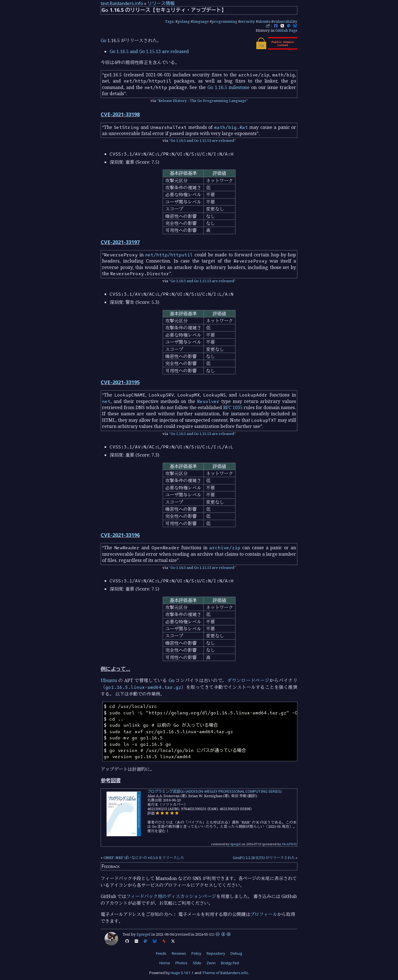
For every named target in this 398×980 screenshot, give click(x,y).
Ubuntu (109, 680)
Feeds (161, 953)
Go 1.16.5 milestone (229, 87)
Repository (216, 953)
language (201, 21)
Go (103, 40)
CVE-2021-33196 (120, 535)
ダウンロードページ (248, 680)
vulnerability (285, 21)
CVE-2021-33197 (120, 242)
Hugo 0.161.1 (182, 973)
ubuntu (264, 21)
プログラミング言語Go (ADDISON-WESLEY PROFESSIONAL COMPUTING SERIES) (214, 791)
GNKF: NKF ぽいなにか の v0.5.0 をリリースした (144, 858)
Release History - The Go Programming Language (202, 101)
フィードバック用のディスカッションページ (171, 896)
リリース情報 (161, 3)
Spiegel (235, 844)
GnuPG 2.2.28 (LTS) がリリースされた (264, 858)
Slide (197, 963)
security (247, 21)
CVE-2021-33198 (120, 114)
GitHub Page (286, 30)
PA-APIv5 (289, 844)
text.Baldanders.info (122, 3)
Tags (169, 21)
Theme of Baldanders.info (225, 973)
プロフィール (264, 914)
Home (165, 963)
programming (224, 21)
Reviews (179, 953)
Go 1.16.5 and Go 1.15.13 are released (149, 51)
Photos (181, 963)
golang (184, 21)
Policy (196, 953)
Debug (236, 953)
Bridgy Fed (230, 963)
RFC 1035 (233, 407)
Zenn (211, 963)
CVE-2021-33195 (120, 382)
